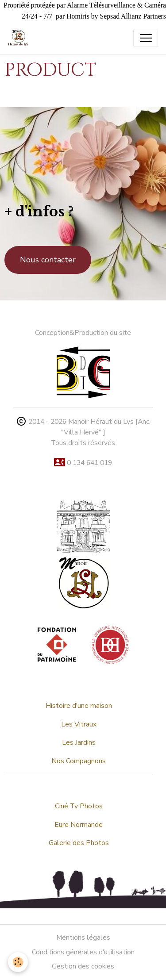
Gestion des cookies (83, 966)
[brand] (20, 38)
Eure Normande (79, 825)
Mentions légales (83, 938)
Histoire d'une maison (79, 706)
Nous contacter (48, 260)
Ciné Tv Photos (79, 806)
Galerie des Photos (79, 843)
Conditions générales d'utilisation (83, 952)
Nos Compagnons (79, 761)
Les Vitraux (79, 724)
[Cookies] (18, 962)
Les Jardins (79, 742)
